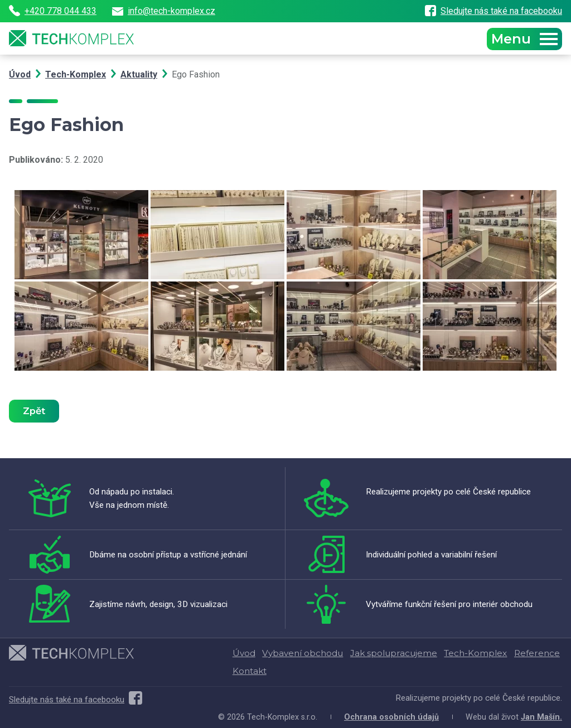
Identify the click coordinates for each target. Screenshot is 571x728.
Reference (537, 653)
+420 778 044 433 (53, 11)
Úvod (20, 74)
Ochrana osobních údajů (391, 717)
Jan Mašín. (541, 717)
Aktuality (139, 74)
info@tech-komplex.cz (164, 11)
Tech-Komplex (76, 74)
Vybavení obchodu (303, 653)
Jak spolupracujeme (394, 653)
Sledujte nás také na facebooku (493, 11)
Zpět (34, 411)
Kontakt (250, 671)
